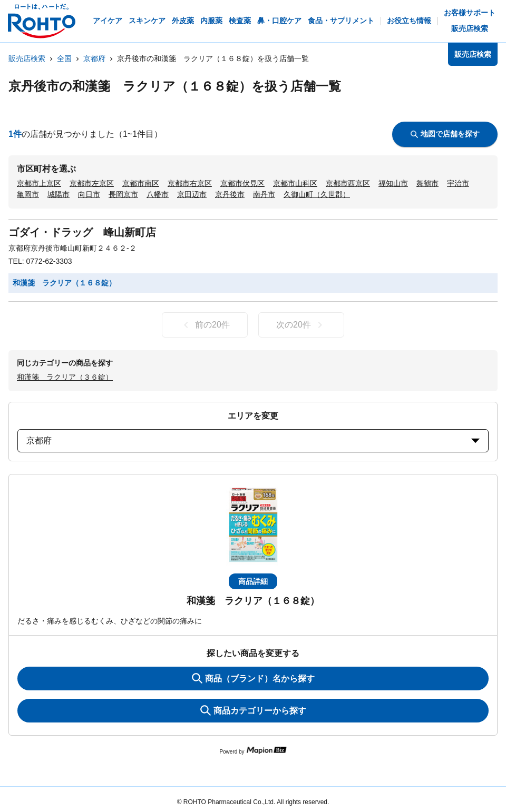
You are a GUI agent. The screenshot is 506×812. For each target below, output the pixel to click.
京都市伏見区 (242, 183)
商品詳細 (253, 581)
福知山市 (393, 183)
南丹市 (264, 194)
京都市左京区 (92, 183)
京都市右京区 (190, 183)
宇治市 (458, 183)
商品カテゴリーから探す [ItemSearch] (253, 710)
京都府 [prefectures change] (253, 440)
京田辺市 (192, 194)
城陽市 (59, 194)
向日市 (89, 194)
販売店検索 (27, 58)
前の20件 (205, 325)
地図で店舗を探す (445, 134)
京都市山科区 (295, 183)
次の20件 (301, 325)
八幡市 (158, 194)
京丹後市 (230, 194)
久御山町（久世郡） (317, 194)
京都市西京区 (348, 183)
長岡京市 (123, 194)
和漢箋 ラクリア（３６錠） (65, 377)
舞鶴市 (427, 183)
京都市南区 (141, 183)
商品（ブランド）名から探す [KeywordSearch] (253, 678)
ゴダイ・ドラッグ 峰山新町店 (82, 232)
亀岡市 (28, 194)
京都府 (94, 58)
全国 (64, 58)
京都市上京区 (39, 183)
